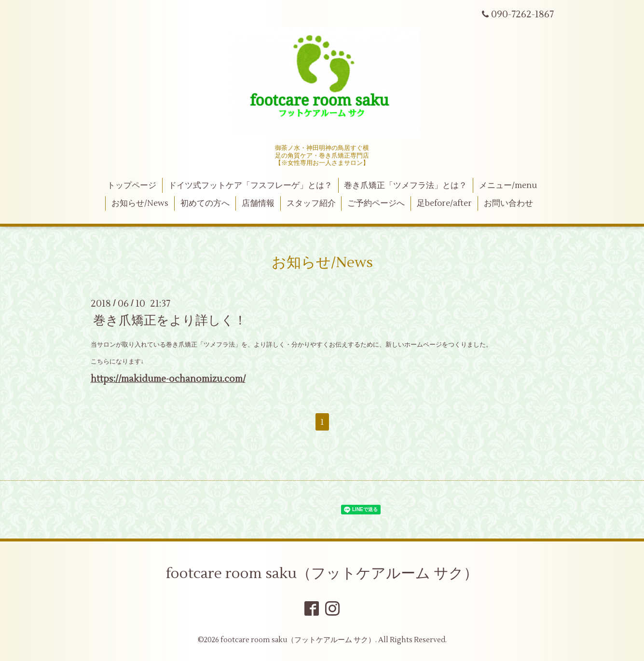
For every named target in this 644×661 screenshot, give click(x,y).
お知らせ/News (140, 203)
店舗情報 (258, 203)
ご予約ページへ (376, 203)
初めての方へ (205, 203)
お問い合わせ (508, 203)
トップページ (132, 186)
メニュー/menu (508, 186)
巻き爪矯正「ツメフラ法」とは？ (405, 186)
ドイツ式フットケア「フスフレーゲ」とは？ (250, 186)
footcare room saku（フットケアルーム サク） (322, 573)
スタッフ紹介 (311, 203)
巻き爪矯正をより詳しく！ (170, 321)
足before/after (444, 203)
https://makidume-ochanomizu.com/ (168, 379)
